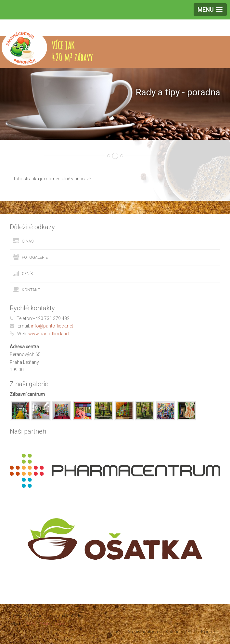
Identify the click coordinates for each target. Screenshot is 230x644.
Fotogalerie (35, 257)
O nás (28, 241)
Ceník (27, 274)
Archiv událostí (143, 632)
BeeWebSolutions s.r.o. (46, 624)
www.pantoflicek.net (49, 334)
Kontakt (31, 290)
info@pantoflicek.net (52, 326)
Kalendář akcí (179, 632)
